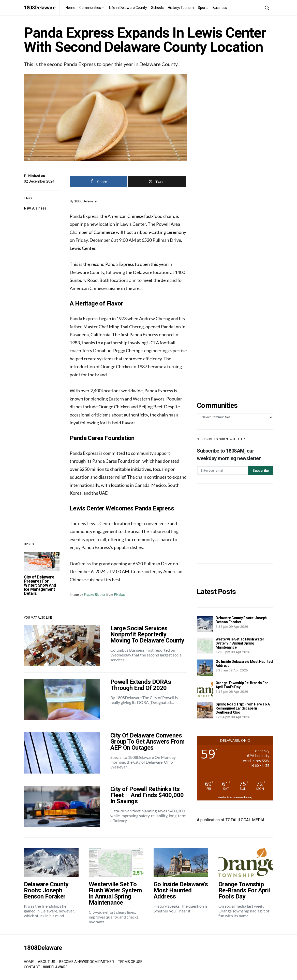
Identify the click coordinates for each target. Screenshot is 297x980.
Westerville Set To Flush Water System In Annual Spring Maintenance (240, 643)
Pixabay (120, 595)
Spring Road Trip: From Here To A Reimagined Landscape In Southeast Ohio (243, 708)
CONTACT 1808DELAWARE (46, 967)
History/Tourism (181, 8)
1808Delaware (40, 8)
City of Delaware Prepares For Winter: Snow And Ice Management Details (40, 585)
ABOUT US (47, 962)
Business (220, 8)
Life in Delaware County (128, 8)
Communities (90, 8)
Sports (203, 8)
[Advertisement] (235, 523)
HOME (29, 962)
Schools (157, 8)
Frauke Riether (95, 595)
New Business (35, 208)
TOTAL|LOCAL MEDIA (245, 820)
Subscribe (261, 471)
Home (70, 8)
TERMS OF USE (130, 962)
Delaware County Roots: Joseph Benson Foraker (241, 620)
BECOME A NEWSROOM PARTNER (87, 962)
